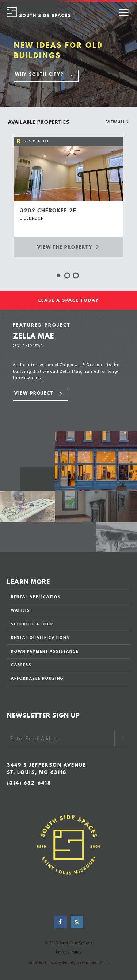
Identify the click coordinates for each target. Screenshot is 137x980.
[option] (69, 197)
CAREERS (21, 665)
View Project (34, 393)
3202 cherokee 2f (48, 210)
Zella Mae (33, 336)
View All (118, 122)
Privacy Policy (69, 952)
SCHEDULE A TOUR (32, 624)
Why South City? (39, 74)
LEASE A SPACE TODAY (69, 300)
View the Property (68, 247)
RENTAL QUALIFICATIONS (40, 637)
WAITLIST (22, 610)
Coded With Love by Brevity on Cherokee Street (69, 962)
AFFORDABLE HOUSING (37, 678)
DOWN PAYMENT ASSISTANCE (45, 651)
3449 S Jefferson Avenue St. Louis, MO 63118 (47, 769)
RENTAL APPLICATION (36, 597)
